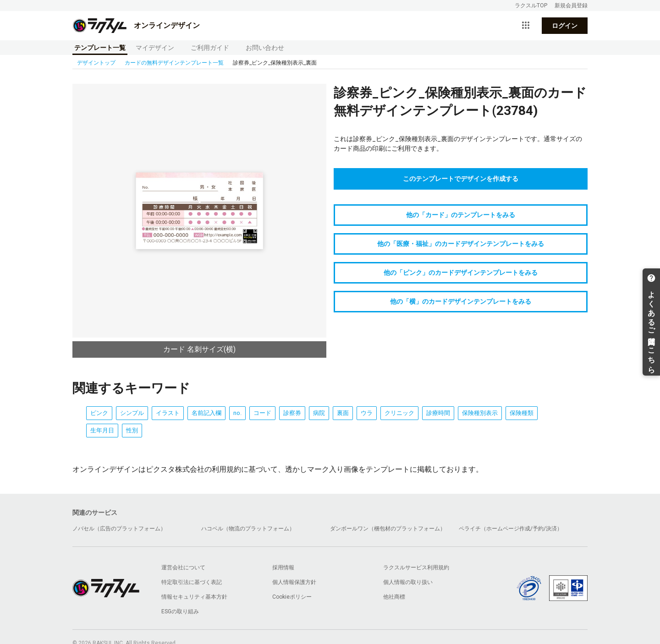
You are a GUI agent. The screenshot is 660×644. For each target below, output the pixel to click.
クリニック (399, 413)
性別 (132, 430)
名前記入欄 (206, 413)
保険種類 (522, 413)
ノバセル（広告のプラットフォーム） (119, 529)
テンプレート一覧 (100, 48)
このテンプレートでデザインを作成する (461, 179)
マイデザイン (155, 48)
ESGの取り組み (180, 611)
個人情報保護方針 (294, 582)
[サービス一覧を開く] (526, 26)
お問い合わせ (265, 48)
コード (262, 413)
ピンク (99, 413)
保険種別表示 (480, 413)
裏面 (343, 413)
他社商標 (394, 597)
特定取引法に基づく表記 (192, 582)
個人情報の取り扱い (408, 582)
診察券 (292, 413)
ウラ (367, 413)
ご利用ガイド (210, 48)
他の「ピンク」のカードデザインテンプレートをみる (461, 273)
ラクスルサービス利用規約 (416, 568)
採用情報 (283, 568)
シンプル (132, 413)
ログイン (565, 26)
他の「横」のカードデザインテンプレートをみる (461, 301)
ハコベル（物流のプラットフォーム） (248, 529)
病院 (319, 413)
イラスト (168, 413)
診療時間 (438, 413)
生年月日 (102, 430)
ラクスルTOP (531, 5)
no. (237, 413)
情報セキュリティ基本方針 (194, 597)
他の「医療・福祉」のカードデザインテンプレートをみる (461, 244)
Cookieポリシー (292, 597)
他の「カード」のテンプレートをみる (461, 215)
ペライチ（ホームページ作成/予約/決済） (511, 529)
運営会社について (183, 568)
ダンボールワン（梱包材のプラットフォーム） (388, 529)
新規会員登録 (571, 5)
